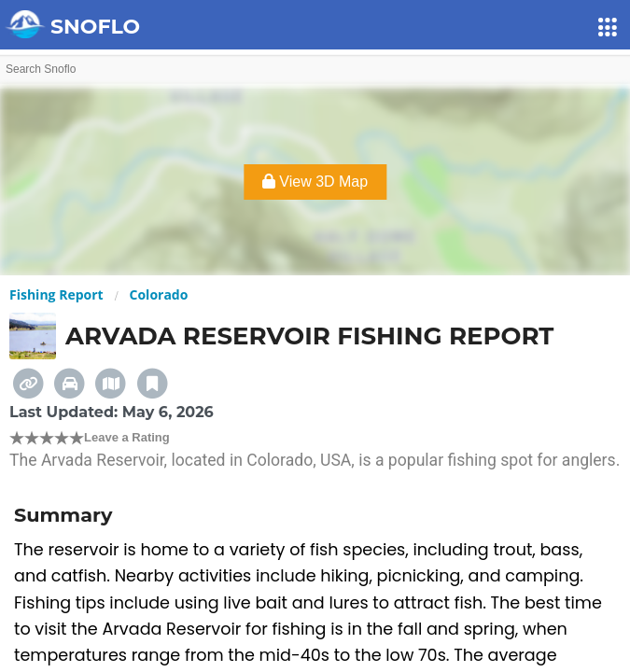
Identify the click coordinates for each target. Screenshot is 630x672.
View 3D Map (315, 182)
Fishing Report (56, 294)
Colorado (159, 294)
